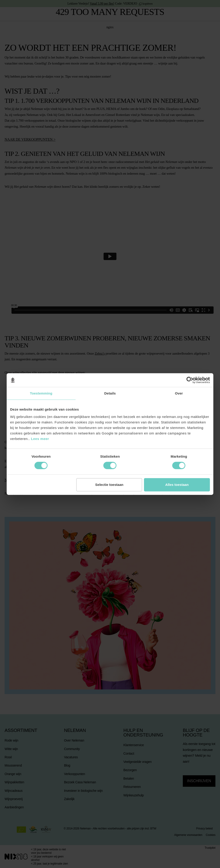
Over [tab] (179, 393)
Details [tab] (110, 393)
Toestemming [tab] (41, 393)
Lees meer (40, 439)
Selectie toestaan (109, 485)
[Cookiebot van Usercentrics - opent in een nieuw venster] (190, 380)
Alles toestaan (177, 485)
